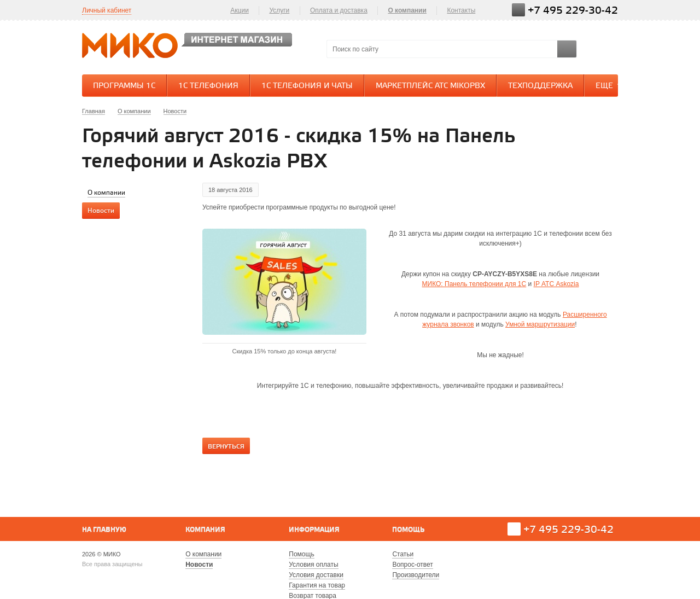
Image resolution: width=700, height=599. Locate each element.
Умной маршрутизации (540, 324)
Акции (240, 10)
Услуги (279, 10)
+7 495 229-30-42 (573, 11)
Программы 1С (124, 86)
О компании (407, 10)
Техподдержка (540, 86)
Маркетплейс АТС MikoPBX (430, 86)
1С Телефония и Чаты (307, 86)
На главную (104, 530)
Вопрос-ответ (412, 565)
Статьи (403, 554)
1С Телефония (208, 86)
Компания (205, 530)
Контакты (461, 10)
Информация (314, 530)
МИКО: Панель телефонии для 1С (474, 284)
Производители (416, 575)
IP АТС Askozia (556, 284)
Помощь (408, 530)
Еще (610, 85)
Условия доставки (316, 575)
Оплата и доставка (339, 10)
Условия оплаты (313, 565)
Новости (199, 565)
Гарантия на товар (317, 585)
